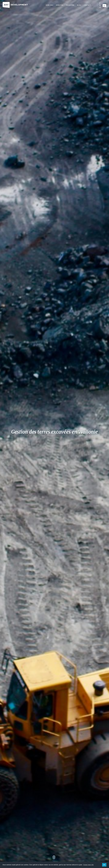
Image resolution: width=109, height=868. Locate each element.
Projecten (70, 5)
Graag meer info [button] (88, 865)
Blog (79, 5)
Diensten (60, 5)
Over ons (49, 5)
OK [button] (104, 865)
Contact (87, 5)
